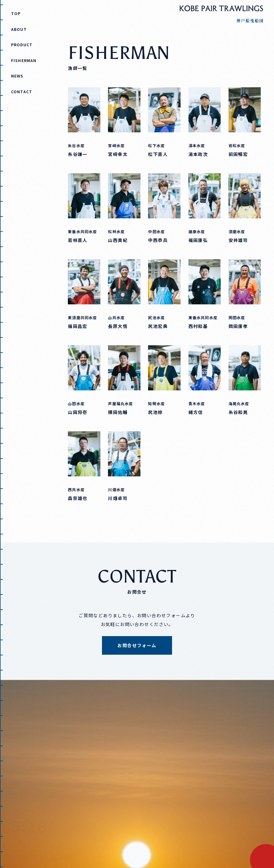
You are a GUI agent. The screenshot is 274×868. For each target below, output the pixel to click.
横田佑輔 (118, 412)
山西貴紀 (118, 240)
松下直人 (158, 154)
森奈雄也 (78, 498)
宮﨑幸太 (118, 154)
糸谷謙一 (78, 154)
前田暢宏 (238, 154)
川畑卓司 (118, 498)
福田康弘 (198, 240)
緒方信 (196, 412)
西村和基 (198, 326)
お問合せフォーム (137, 645)
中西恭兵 (158, 240)
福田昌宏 (78, 326)
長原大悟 (118, 326)
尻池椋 (155, 412)
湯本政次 (198, 154)
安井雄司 (238, 240)
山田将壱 (78, 412)
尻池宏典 (158, 326)
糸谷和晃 (238, 412)
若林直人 (78, 240)
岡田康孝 (238, 326)
